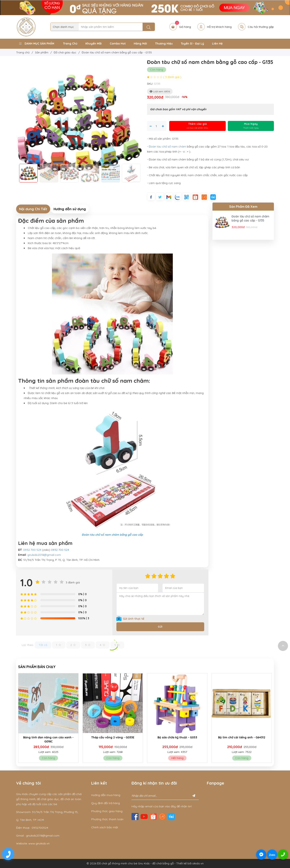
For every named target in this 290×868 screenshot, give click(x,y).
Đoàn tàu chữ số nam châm (167, 147)
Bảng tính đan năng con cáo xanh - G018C (79, 739)
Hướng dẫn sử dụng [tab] (70, 209)
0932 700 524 (32, 550)
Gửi (160, 627)
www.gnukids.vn (39, 843)
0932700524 (40, 828)
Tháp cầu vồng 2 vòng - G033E (143, 737)
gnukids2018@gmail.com (44, 555)
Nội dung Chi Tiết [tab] (33, 209)
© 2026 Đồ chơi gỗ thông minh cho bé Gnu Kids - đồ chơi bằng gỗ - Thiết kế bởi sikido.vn (145, 863)
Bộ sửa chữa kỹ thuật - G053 (207, 737)
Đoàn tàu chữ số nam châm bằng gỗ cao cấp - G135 (250, 218)
